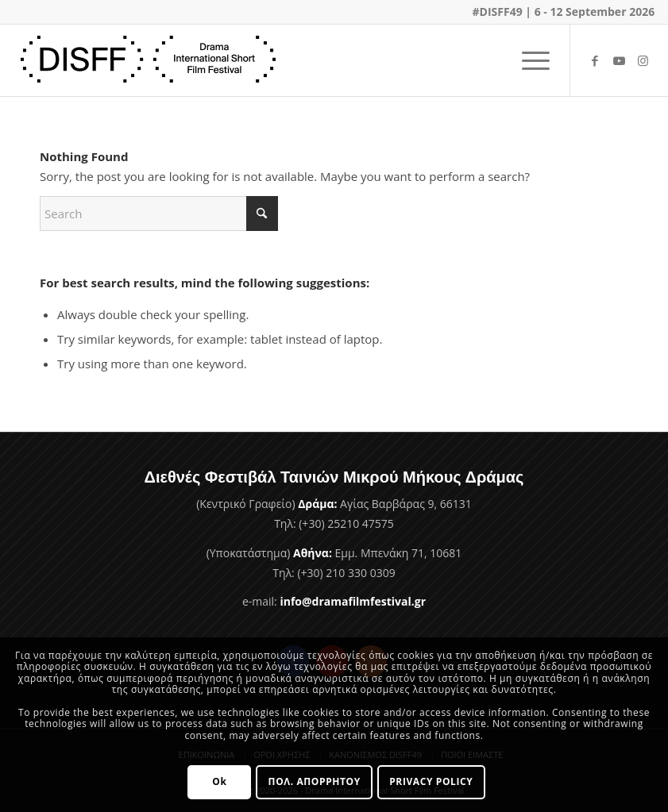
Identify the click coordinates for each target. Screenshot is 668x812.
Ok (219, 781)
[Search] (159, 214)
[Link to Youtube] (619, 60)
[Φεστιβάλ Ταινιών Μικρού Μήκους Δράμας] (149, 60)
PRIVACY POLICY (431, 781)
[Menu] (528, 60)
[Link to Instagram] (643, 60)
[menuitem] (528, 60)
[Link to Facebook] (595, 60)
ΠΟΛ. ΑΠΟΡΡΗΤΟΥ (315, 781)
